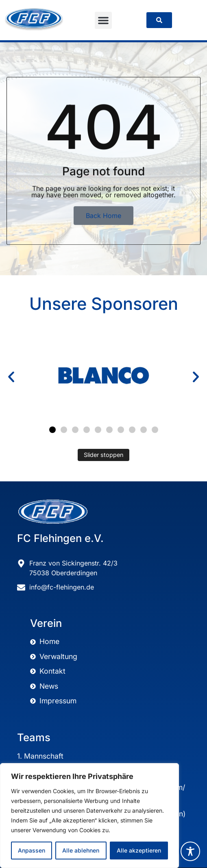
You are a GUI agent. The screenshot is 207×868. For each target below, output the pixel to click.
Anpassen (32, 850)
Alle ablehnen (81, 850)
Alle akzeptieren (139, 850)
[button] (103, 20)
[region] (89, 816)
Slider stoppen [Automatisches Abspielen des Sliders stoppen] (104, 455)
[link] (159, 20)
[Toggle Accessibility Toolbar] (190, 851)
